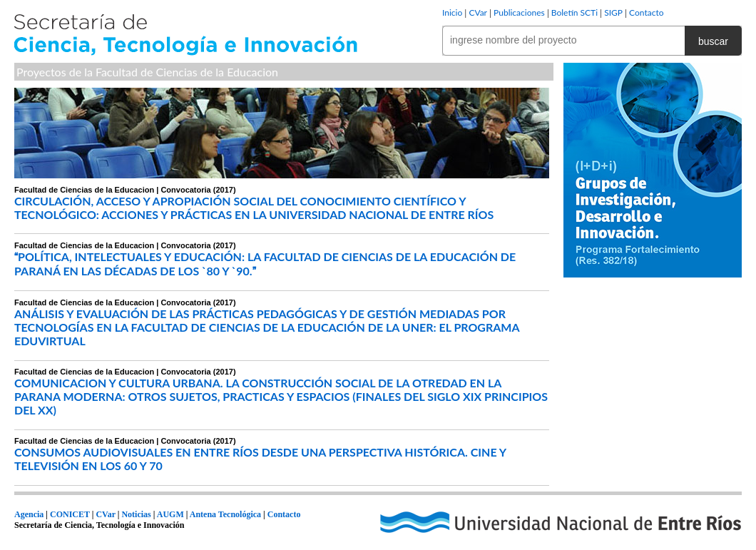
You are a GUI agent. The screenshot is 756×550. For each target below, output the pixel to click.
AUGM (170, 514)
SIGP (613, 12)
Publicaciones (519, 12)
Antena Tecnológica (225, 514)
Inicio (452, 12)
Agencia (29, 514)
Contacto (646, 12)
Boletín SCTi (574, 12)
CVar (478, 12)
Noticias (136, 514)
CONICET (70, 514)
